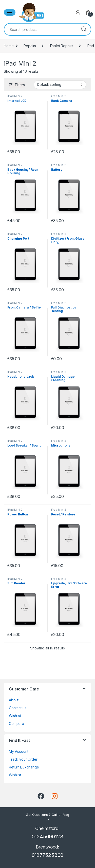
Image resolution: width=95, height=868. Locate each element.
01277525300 (48, 855)
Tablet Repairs (61, 46)
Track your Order (23, 759)
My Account (19, 751)
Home (9, 46)
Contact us (18, 708)
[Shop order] (60, 85)
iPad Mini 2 (15, 96)
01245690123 (47, 837)
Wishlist (15, 716)
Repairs (30, 46)
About (14, 700)
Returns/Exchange (24, 767)
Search (84, 29)
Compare (16, 724)
